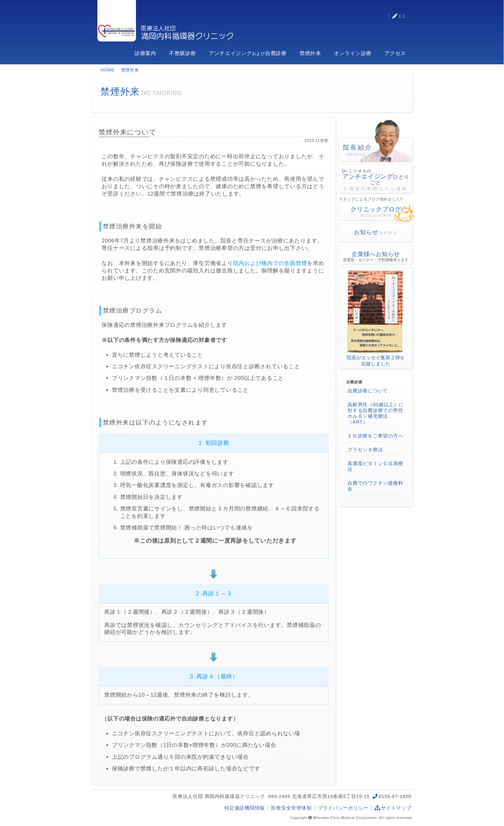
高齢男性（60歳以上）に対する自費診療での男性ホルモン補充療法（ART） (376, 413)
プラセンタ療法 (365, 450)
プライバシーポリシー (343, 808)
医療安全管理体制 (291, 808)
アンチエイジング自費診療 (248, 53)
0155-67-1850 (395, 796)
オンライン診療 (353, 53)
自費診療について (368, 391)
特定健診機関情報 (245, 808)
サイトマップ (393, 808)
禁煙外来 (310, 53)
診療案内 (145, 53)
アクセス (395, 53)
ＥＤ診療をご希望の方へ (375, 436)
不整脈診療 (183, 53)
